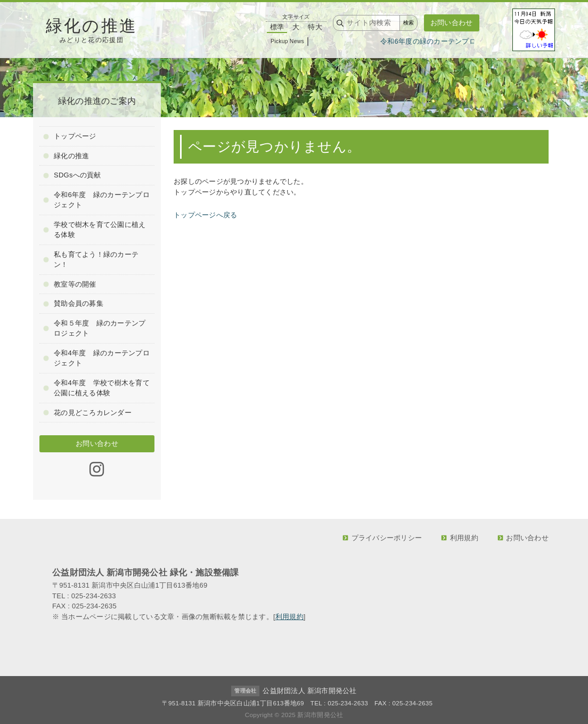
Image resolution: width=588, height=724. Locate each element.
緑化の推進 (66, 156)
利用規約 (460, 538)
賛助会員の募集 (73, 303)
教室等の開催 (70, 284)
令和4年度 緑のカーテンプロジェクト (96, 358)
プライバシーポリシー (382, 538)
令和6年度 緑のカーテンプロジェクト (96, 200)
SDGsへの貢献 (72, 175)
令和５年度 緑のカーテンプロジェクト (94, 328)
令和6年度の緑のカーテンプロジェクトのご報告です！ (469, 41)
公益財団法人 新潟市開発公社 (309, 691)
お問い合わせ (452, 23)
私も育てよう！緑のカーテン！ (91, 260)
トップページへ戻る (205, 215)
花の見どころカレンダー (87, 413)
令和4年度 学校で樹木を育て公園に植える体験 (96, 388)
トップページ (70, 136)
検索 (409, 23)
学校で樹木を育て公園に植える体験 (94, 230)
